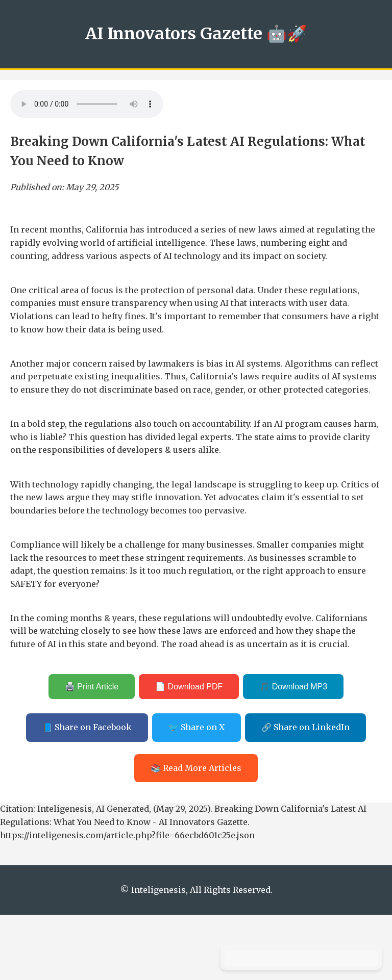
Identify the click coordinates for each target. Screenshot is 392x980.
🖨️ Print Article (92, 687)
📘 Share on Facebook (87, 727)
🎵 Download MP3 (293, 687)
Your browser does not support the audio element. (87, 104)
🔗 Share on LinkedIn (305, 727)
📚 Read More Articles (196, 768)
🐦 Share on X (197, 727)
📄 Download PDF (189, 687)
